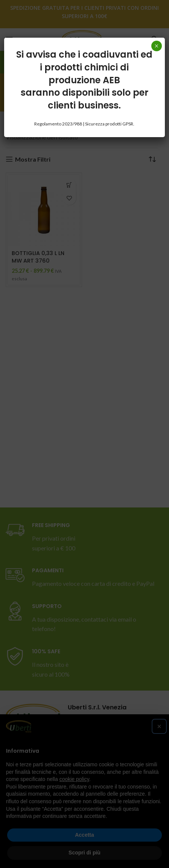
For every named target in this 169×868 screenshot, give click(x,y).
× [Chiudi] (156, 46)
